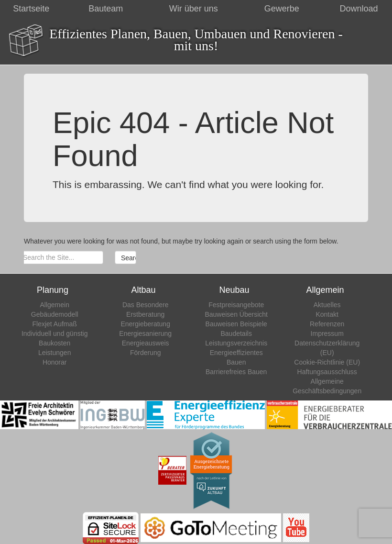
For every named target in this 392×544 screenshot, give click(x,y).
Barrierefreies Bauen (236, 372)
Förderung (146, 353)
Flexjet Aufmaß (55, 324)
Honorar (55, 362)
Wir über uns (194, 9)
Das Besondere (146, 305)
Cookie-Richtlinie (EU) (327, 362)
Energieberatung (145, 324)
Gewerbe (282, 9)
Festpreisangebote (236, 305)
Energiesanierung (145, 333)
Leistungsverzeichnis (236, 343)
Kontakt (327, 314)
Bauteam (106, 9)
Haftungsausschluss (327, 372)
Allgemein (54, 305)
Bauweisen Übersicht (236, 314)
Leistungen (55, 353)
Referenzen (327, 324)
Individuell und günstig (55, 333)
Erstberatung (145, 314)
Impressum (327, 333)
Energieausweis (146, 343)
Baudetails (236, 333)
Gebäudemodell (55, 314)
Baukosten (54, 343)
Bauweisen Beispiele (236, 324)
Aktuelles (327, 305)
